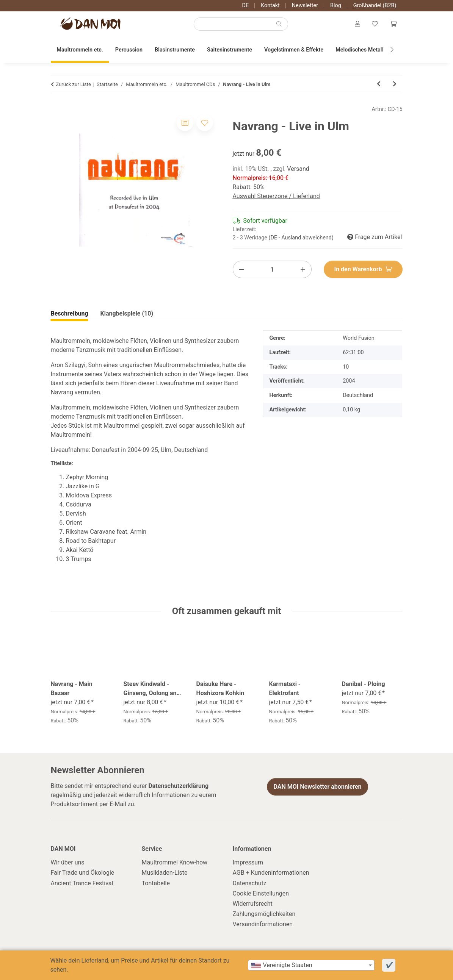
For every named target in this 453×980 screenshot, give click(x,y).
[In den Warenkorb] (363, 271)
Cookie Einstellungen (261, 895)
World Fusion (359, 340)
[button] (357, 25)
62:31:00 (353, 354)
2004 (349, 382)
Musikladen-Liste (165, 874)
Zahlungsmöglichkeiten (264, 915)
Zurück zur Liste (74, 86)
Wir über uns (68, 864)
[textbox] (311, 965)
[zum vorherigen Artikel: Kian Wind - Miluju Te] (379, 86)
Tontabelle (156, 885)
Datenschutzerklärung (178, 787)
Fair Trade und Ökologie (83, 874)
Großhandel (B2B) (375, 5)
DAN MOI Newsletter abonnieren (317, 789)
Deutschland (358, 397)
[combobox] (311, 965)
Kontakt (270, 5)
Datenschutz (250, 885)
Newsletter (305, 5)
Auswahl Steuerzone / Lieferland (276, 198)
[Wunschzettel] (375, 25)
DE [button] (246, 5)
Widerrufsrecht (253, 905)
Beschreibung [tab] (70, 315)
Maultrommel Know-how (175, 864)
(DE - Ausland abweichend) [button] (301, 239)
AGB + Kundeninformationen (271, 874)
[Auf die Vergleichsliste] (185, 125)
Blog (336, 5)
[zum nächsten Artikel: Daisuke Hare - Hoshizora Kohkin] (395, 86)
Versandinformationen (263, 926)
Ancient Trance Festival (82, 885)
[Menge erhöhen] (303, 271)
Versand (298, 171)
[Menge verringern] (241, 271)
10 (346, 368)
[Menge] (272, 271)
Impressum (248, 864)
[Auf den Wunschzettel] (205, 125)
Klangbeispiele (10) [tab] (127, 315)
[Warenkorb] (393, 25)
